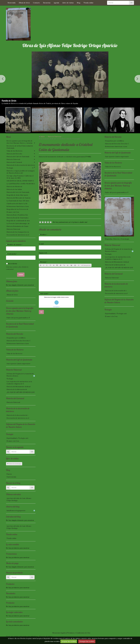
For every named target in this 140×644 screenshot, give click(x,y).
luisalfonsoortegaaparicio (21, 511)
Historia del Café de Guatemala (18, 157)
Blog (79, 3)
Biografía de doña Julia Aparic (17, 195)
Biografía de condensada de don (18, 221)
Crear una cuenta (11, 267)
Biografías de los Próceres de (17, 209)
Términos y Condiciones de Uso (79, 633)
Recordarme (12, 264)
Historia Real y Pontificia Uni (17, 215)
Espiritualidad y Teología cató (17, 438)
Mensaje (43, 262)
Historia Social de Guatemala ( (17, 218)
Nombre (43, 234)
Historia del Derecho (14, 154)
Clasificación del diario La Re (17, 204)
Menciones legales (59, 633)
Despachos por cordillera (16, 338)
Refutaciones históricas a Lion (18, 206)
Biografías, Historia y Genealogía (117, 239)
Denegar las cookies (87, 641)
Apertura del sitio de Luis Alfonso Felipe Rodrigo (19, 499)
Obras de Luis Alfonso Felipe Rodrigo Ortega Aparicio (70, 45)
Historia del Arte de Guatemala (18, 192)
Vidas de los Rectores (14, 151)
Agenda (56, 3)
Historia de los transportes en (18, 232)
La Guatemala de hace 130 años (18, 201)
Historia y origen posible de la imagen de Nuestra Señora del (21, 172)
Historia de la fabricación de (17, 389)
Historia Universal (13, 159)
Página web (43, 253)
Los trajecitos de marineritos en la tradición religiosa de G (19, 383)
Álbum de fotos (24, 3)
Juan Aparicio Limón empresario (18, 364)
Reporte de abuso (46, 636)
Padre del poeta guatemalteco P (18, 318)
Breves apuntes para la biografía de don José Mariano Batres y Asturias (19, 142)
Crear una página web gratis (16, 636)
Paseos (9, 474)
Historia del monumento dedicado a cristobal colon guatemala (61, 157)
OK (131, 3)
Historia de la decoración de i (17, 415)
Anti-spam (44, 294)
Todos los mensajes (14, 464)
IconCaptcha (56, 307)
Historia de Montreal (14, 186)
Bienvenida (12, 3)
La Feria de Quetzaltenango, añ (18, 223)
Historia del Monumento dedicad (18, 387)
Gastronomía (11, 477)
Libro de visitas (68, 3)
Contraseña (12, 254)
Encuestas (47, 3)
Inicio (43, 137)
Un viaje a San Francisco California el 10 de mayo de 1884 (20, 177)
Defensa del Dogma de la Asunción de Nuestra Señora (21, 375)
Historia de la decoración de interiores (21, 165)
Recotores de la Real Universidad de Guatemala (20, 147)
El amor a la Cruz (13, 212)
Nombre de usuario (14, 245)
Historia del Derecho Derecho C (19, 341)
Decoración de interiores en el (18, 235)
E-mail (41, 244)
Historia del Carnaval (14, 162)
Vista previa (86, 265)
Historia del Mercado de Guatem (18, 198)
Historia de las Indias (14, 189)
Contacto (36, 3)
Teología (10, 168)
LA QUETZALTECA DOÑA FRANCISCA (21, 184)
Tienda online (88, 3)
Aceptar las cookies (69, 641)
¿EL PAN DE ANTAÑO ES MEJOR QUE (21, 392)
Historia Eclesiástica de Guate (17, 226)
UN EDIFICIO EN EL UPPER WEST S (20, 181)
